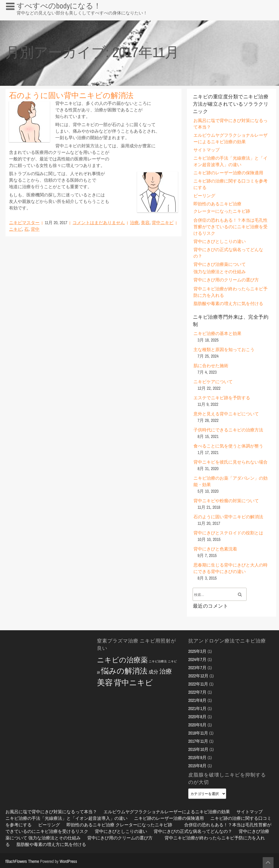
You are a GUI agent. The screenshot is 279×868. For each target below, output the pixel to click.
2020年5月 (197, 725)
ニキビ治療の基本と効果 (217, 333)
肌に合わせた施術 (211, 366)
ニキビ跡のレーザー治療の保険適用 (228, 173)
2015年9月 (197, 757)
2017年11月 (198, 741)
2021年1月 (197, 708)
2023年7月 (197, 668)
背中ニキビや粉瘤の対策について (226, 501)
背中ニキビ (163, 223)
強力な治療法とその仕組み (220, 272)
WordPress (68, 861)
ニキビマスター (24, 223)
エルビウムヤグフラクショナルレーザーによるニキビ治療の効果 (167, 812)
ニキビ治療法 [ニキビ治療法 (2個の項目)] (158, 661)
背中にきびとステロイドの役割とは (228, 533)
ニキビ (16, 229)
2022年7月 (197, 692)
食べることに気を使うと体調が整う (228, 446)
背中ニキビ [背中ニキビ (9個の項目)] (133, 683)
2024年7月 (197, 659)
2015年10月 (198, 749)
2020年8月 (197, 717)
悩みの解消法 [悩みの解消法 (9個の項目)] (124, 671)
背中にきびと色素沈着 (215, 549)
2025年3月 (197, 651)
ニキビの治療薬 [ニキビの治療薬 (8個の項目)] (122, 660)
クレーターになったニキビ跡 (222, 211)
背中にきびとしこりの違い (220, 241)
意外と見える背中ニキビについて (226, 414)
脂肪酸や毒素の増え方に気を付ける (228, 303)
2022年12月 (198, 676)
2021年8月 (197, 700)
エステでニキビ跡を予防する (222, 398)
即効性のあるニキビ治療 (217, 204)
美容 (145, 223)
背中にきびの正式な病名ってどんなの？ (193, 831)
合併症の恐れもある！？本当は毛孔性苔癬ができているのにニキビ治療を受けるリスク (231, 227)
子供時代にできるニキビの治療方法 (228, 430)
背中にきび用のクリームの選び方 (226, 280)
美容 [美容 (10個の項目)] (105, 682)
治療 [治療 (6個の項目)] (166, 671)
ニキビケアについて (213, 382)
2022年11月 (198, 684)
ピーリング (204, 196)
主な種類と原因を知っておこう (224, 349)
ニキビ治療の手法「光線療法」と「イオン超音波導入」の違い (66, 818)
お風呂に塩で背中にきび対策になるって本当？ (47, 17)
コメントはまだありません (99, 223)
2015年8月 (197, 766)
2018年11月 (198, 733)
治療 (134, 223)
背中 (35, 229)
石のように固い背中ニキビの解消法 (71, 95)
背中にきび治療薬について (220, 264)
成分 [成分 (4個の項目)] (153, 672)
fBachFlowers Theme (22, 861)
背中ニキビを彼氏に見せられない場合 (231, 462)
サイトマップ (207, 150)
